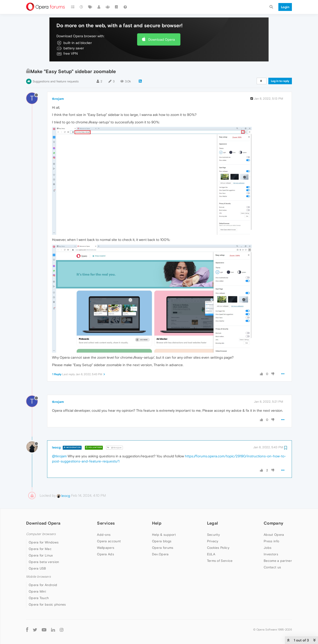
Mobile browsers (38, 577)
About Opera (274, 535)
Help (157, 523)
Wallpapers (106, 548)
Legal (213, 523)
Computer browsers (41, 534)
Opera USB (37, 568)
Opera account (109, 541)
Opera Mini (37, 591)
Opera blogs (162, 541)
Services (106, 523)
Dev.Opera (160, 554)
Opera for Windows (44, 542)
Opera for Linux (41, 555)
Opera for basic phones (47, 604)
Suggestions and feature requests (56, 81)
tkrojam (58, 99)
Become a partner (278, 561)
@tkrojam (114, 448)
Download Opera (162, 39)
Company (273, 523)
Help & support (164, 535)
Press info (271, 541)
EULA (211, 554)
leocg (56, 447)
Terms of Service (220, 561)
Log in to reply (280, 81)
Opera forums (163, 548)
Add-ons (104, 535)
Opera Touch (39, 598)
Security (213, 535)
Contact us (272, 567)
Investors (271, 554)
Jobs (268, 548)
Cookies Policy (218, 548)
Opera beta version (44, 562)
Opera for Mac (40, 549)
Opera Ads (105, 554)
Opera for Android (43, 585)
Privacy (213, 541)
